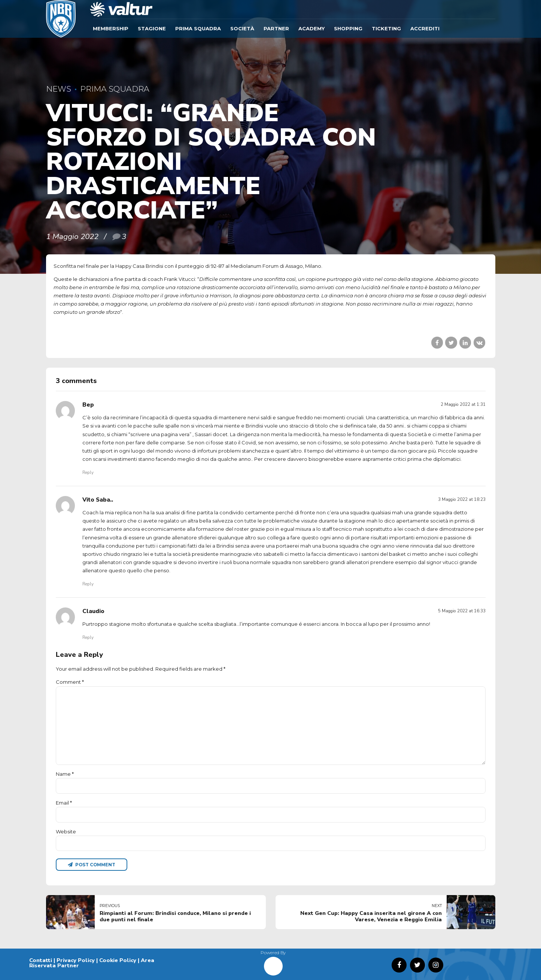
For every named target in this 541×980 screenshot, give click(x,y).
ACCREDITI (425, 28)
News (59, 89)
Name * (65, 774)
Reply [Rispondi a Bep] (88, 472)
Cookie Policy (118, 960)
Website (66, 832)
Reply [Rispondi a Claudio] (88, 637)
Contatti (41, 960)
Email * (64, 803)
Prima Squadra (198, 28)
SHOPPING (348, 28)
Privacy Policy (76, 960)
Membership (111, 28)
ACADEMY (311, 28)
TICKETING (386, 28)
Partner (276, 28)
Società (242, 28)
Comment (70, 682)
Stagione (152, 28)
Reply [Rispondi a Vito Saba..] (88, 584)
